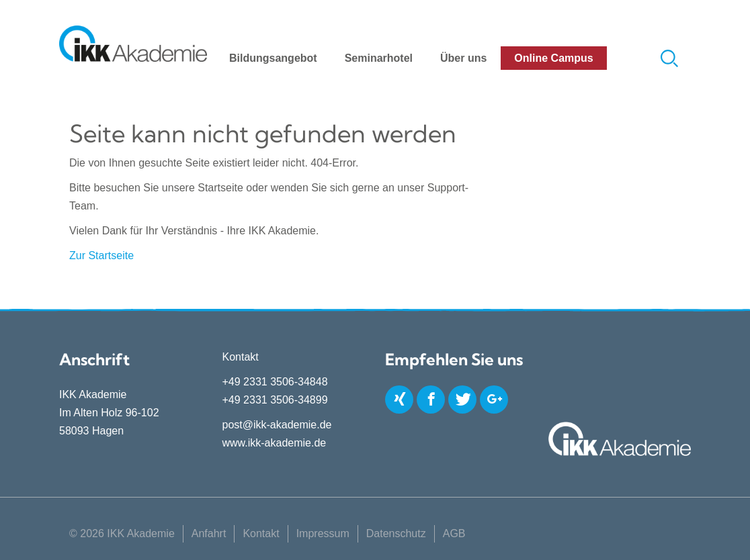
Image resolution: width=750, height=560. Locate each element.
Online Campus (553, 58)
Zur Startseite (101, 255)
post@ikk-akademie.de (277, 425)
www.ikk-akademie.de (275, 443)
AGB (454, 533)
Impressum (323, 533)
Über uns (463, 58)
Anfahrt (209, 533)
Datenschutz (396, 533)
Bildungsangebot (273, 58)
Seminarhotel (379, 58)
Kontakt (261, 533)
